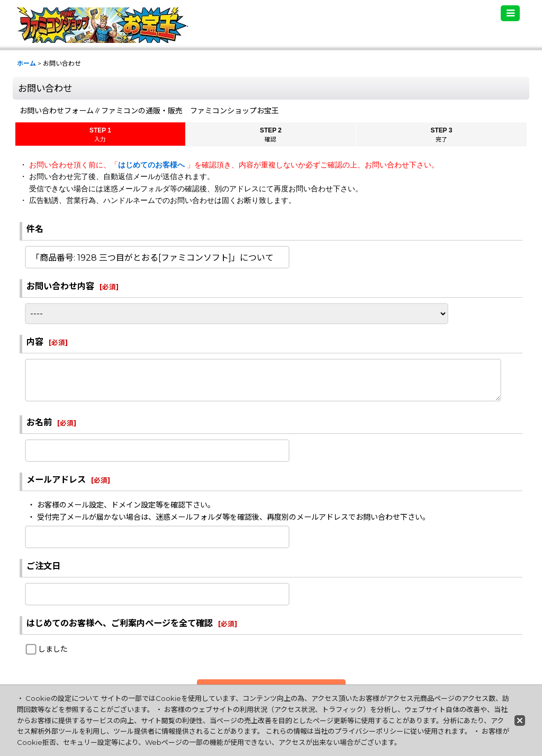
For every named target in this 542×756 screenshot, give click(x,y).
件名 (35, 229)
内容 (35, 342)
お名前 (39, 422)
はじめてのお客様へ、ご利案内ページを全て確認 (120, 623)
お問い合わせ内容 (60, 286)
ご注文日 (43, 566)
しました (53, 649)
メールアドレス (56, 479)
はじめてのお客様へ (152, 165)
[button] (510, 13)
